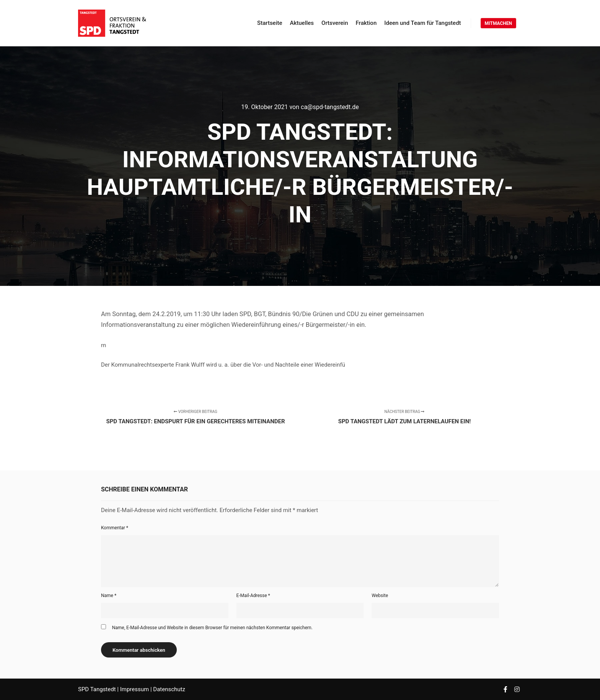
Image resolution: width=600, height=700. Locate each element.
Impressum (135, 689)
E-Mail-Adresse (253, 596)
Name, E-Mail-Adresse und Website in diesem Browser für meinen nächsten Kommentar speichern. (212, 628)
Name (109, 596)
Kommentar (115, 528)
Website (380, 596)
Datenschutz (169, 689)
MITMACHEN (498, 23)
